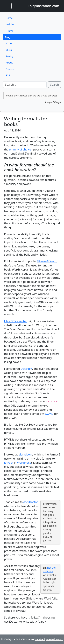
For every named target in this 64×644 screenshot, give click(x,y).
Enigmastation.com (43, 6)
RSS (8, 75)
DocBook (26, 369)
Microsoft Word (47, 261)
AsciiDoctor (30, 502)
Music (9, 50)
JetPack (9, 463)
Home (9, 18)
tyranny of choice (20, 149)
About (9, 63)
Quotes (10, 69)
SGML (49, 414)
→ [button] (60, 107)
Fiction (9, 43)
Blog (8, 37)
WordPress (24, 463)
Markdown (25, 454)
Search (55, 85)
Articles (10, 24)
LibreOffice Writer (15, 321)
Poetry (9, 56)
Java (11, 31)
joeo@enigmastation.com (49, 639)
